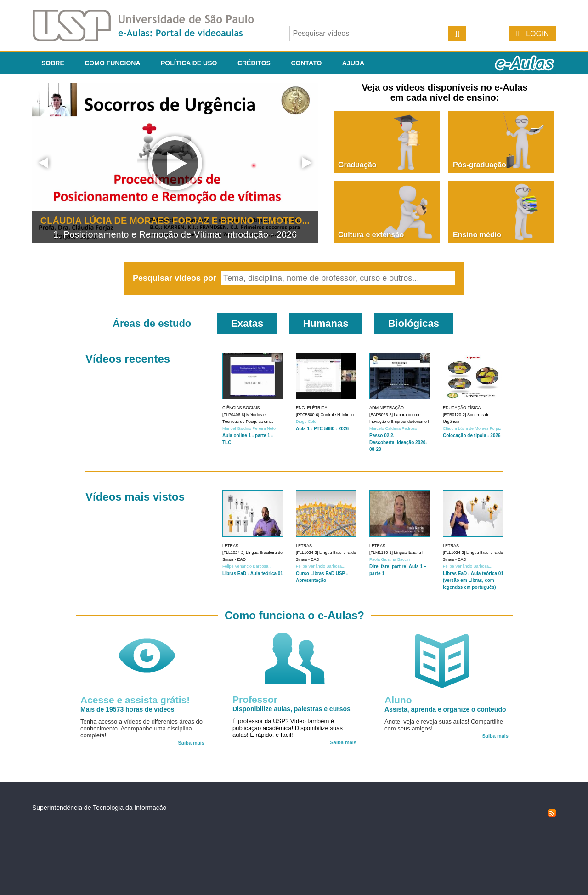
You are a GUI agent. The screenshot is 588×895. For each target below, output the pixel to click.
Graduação (357, 165)
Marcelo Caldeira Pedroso (393, 428)
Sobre (53, 63)
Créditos (254, 63)
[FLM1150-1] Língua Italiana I (396, 553)
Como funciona (112, 63)
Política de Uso (189, 63)
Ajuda (353, 63)
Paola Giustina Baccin (390, 559)
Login (537, 34)
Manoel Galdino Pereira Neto (249, 428)
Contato (306, 63)
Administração (387, 408)
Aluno (398, 700)
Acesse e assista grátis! (135, 700)
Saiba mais (191, 743)
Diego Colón (307, 422)
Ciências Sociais (241, 408)
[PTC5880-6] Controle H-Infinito (325, 415)
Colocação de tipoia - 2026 (472, 436)
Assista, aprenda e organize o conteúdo (445, 709)
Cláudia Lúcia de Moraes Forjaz (472, 428)
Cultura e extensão (371, 235)
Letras (230, 546)
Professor (255, 699)
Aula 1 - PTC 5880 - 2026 (322, 429)
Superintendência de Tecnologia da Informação (99, 808)
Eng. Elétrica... (313, 408)
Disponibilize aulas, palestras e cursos (291, 709)
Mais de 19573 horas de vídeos (127, 709)
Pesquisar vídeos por (176, 278)
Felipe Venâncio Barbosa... (247, 566)
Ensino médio (477, 235)
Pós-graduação (480, 165)
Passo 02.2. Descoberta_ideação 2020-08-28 (398, 442)
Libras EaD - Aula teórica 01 (253, 573)
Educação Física (462, 408)
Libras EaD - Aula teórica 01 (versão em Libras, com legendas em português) (473, 580)
